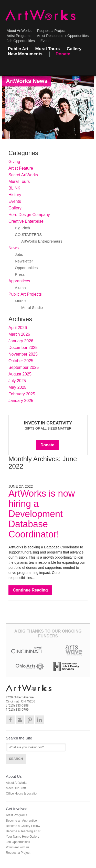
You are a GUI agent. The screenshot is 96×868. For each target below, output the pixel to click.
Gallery (74, 49)
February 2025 (22, 394)
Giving (14, 162)
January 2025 (21, 401)
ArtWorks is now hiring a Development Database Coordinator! (42, 514)
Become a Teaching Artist (23, 831)
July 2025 (17, 381)
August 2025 (20, 374)
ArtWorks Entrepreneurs (42, 241)
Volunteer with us (18, 847)
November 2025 (23, 354)
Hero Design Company (29, 215)
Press (20, 274)
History (15, 195)
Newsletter (24, 261)
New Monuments (25, 54)
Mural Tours (48, 49)
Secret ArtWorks (23, 175)
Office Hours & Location (22, 794)
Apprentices (19, 281)
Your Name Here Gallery (23, 837)
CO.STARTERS (28, 235)
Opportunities (26, 268)
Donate (63, 54)
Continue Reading (30, 590)
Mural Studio (32, 307)
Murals (21, 301)
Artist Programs (19, 36)
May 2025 (17, 387)
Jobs (19, 254)
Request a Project (51, 31)
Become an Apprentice (21, 821)
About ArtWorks (19, 31)
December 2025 (23, 348)
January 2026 (21, 341)
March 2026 (19, 334)
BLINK (14, 188)
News (14, 248)
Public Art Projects (25, 294)
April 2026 (18, 328)
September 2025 (24, 367)
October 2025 (21, 361)
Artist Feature (21, 168)
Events (46, 41)
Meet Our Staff (16, 788)
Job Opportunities (21, 41)
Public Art (18, 49)
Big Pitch (22, 228)
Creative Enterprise (26, 221)
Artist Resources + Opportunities (63, 36)
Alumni (21, 288)
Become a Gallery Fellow (23, 826)
